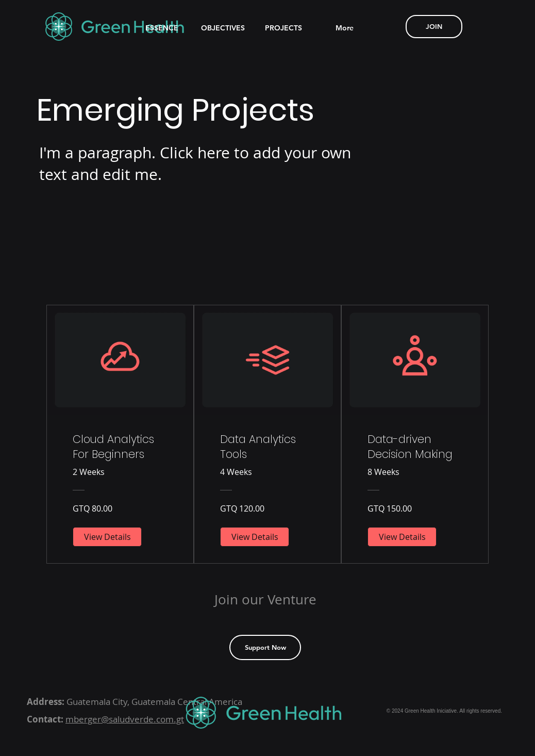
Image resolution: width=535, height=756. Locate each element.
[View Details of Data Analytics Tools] (255, 537)
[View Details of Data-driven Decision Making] (402, 537)
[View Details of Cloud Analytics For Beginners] (107, 537)
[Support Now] (265, 647)
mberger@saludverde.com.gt (125, 719)
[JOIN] (434, 27)
